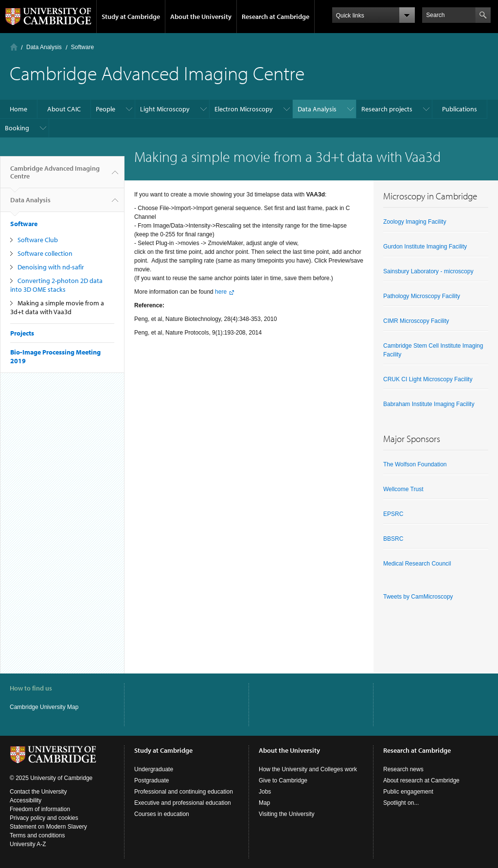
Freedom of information (40, 809)
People (106, 109)
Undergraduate (154, 769)
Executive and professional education (183, 803)
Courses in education (162, 814)
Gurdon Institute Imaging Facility (425, 247)
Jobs (265, 792)
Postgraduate (151, 780)
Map (264, 803)
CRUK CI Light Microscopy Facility (428, 379)
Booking (17, 128)
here (221, 292)
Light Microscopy (165, 109)
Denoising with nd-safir (51, 267)
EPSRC (393, 514)
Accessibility (26, 800)
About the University (201, 17)
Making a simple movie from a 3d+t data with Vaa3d (57, 307)
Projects (22, 333)
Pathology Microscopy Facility (422, 296)
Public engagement (408, 792)
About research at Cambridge (421, 780)
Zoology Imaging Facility (415, 222)
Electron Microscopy (244, 109)
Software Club (38, 240)
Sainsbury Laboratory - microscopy (428, 271)
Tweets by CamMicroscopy (418, 597)
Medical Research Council (417, 564)
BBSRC (393, 539)
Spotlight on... (401, 803)
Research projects (387, 109)
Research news (403, 769)
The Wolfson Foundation (415, 464)
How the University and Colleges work (308, 769)
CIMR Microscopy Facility (416, 321)
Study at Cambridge (131, 17)
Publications (460, 109)
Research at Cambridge (276, 17)
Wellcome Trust (403, 489)
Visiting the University (287, 814)
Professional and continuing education (184, 792)
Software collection (45, 253)
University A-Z (28, 844)
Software (82, 47)
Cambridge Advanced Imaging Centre (55, 176)
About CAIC (64, 109)
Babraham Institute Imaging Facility (429, 404)
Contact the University (38, 792)
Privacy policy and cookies (44, 818)
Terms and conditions (37, 835)
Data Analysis (44, 47)
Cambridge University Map (44, 707)
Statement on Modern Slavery (48, 827)
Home (14, 47)
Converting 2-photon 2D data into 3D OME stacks (56, 285)
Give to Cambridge (283, 780)
